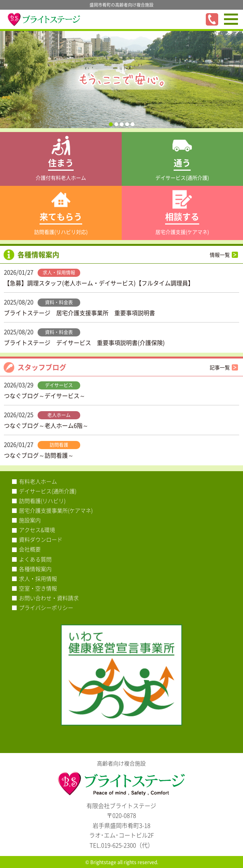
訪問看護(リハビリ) (42, 501)
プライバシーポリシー (46, 607)
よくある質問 (35, 559)
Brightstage (103, 862)
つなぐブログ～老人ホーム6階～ (46, 425)
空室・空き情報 (38, 588)
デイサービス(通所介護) (48, 491)
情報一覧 (220, 255)
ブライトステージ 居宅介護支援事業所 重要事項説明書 (79, 313)
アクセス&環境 (37, 530)
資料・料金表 (59, 302)
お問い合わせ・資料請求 (49, 598)
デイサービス (59, 385)
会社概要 (30, 549)
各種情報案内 (35, 569)
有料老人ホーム (38, 481)
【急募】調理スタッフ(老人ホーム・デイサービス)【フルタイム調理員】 (99, 283)
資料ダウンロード (41, 539)
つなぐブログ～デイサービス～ (45, 396)
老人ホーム (59, 415)
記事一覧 (220, 367)
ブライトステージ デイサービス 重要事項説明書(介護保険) (84, 343)
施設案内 (30, 520)
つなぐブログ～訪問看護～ (39, 455)
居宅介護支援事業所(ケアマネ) (56, 510)
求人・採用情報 (59, 273)
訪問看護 (59, 445)
